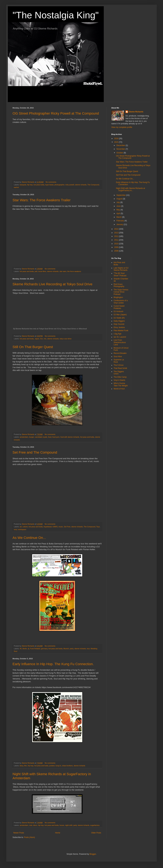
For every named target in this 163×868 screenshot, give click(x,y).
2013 (117, 233)
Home (58, 833)
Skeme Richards (136, 112)
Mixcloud (83, 329)
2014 (117, 229)
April (119, 213)
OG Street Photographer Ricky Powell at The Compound (56, 113)
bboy (22, 766)
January (120, 224)
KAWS (55, 527)
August (120, 199)
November (121, 149)
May (118, 210)
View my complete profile (122, 127)
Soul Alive (118, 357)
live (42, 339)
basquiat (23, 185)
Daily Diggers (119, 321)
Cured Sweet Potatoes (119, 307)
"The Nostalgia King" (56, 15)
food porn (56, 437)
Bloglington (118, 297)
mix (45, 339)
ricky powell (70, 185)
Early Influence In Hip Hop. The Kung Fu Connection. (53, 664)
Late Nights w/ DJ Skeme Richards (121, 269)
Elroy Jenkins (119, 327)
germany (44, 649)
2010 (117, 244)
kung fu (58, 766)
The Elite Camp (120, 377)
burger (32, 437)
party (72, 649)
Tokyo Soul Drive (69, 329)
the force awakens (74, 271)
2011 (117, 240)
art (21, 527)
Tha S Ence (119, 365)
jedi (36, 271)
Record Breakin (120, 353)
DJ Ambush (118, 311)
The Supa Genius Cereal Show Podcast (121, 292)
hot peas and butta (27, 271)
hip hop (30, 185)
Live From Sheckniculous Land (120, 342)
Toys (98, 527)
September (121, 195)
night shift (69, 825)
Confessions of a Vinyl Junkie (121, 302)
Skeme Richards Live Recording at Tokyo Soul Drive (53, 284)
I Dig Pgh (117, 334)
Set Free (67, 527)
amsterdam (24, 437)
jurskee (52, 766)
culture (25, 527)
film (25, 766)
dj (28, 649)
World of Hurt (119, 389)
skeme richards (81, 185)
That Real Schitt (120, 368)
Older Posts (96, 833)
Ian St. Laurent (120, 337)
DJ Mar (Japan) (120, 315)
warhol (16, 187)
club (31, 825)
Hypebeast (48, 527)
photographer (59, 185)
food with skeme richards (70, 437)
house (62, 825)
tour (88, 649)
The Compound (93, 185)
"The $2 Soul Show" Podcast (120, 274)
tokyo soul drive (66, 339)
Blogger (93, 854)
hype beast (49, 185)
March (119, 217)
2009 (117, 247)
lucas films (42, 271)
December (121, 145)
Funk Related (35, 649)
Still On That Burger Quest (33, 347)
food (50, 437)
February (120, 221)
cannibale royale (41, 437)
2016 (117, 139)
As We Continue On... (29, 538)
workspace (22, 529)
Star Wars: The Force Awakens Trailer (42, 200)
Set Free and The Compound (35, 452)
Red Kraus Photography (119, 285)
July (118, 202)
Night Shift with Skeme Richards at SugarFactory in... (130, 189)
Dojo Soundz (119, 324)
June (119, 206)
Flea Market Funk (121, 331)
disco (35, 825)
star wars (63, 271)
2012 (117, 236)
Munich (66, 649)
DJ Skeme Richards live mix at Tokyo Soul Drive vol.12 (36, 329)
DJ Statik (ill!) (119, 318)
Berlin (25, 649)
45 (21, 649)
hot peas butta (39, 185)
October (120, 153)
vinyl (16, 529)
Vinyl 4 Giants (119, 380)
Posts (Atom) (29, 837)
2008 (117, 251)
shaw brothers (67, 766)
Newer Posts (19, 833)
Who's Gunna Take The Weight (121, 384)
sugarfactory (95, 825)
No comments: (51, 182)
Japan (37, 339)
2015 (117, 142)
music (61, 527)
